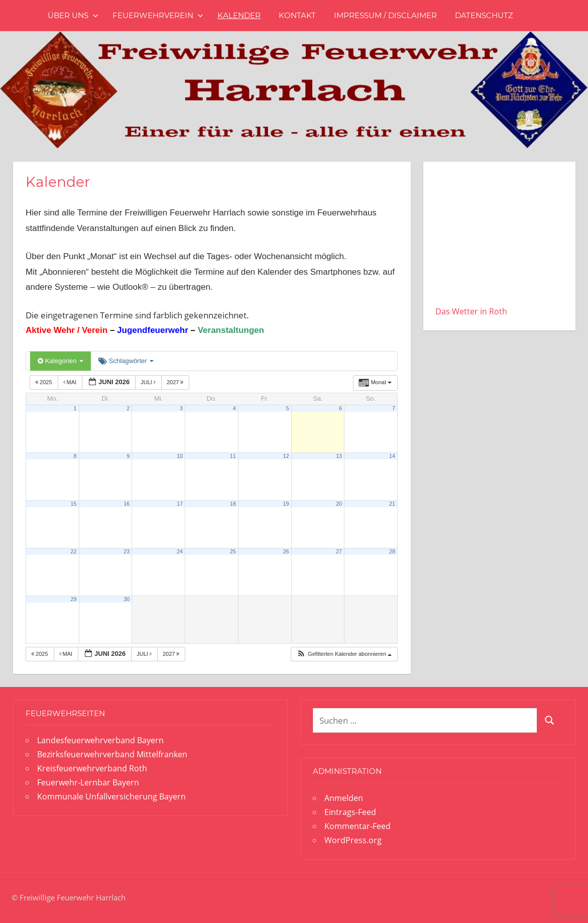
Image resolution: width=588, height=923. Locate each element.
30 (127, 599)
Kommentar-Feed (358, 826)
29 (74, 599)
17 (180, 504)
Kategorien (61, 361)
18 (233, 504)
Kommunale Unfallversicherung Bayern (111, 796)
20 (339, 504)
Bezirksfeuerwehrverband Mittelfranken (112, 754)
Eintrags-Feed (350, 812)
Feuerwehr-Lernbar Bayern (88, 782)
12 (286, 456)
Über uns (73, 15)
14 (392, 456)
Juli (149, 382)
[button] (344, 654)
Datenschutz (484, 15)
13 (339, 456)
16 (127, 504)
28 (392, 551)
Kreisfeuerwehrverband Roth (92, 768)
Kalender (239, 15)
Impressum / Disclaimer (385, 15)
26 (286, 551)
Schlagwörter (126, 361)
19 (286, 504)
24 (180, 551)
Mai (71, 382)
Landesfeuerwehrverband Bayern (100, 740)
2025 (44, 382)
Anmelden (344, 798)
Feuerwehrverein (158, 15)
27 (339, 551)
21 (392, 504)
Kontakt (297, 15)
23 (127, 551)
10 (180, 456)
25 (233, 551)
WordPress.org (353, 840)
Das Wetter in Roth (471, 311)
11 (233, 456)
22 (74, 551)
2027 (176, 382)
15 (74, 504)
